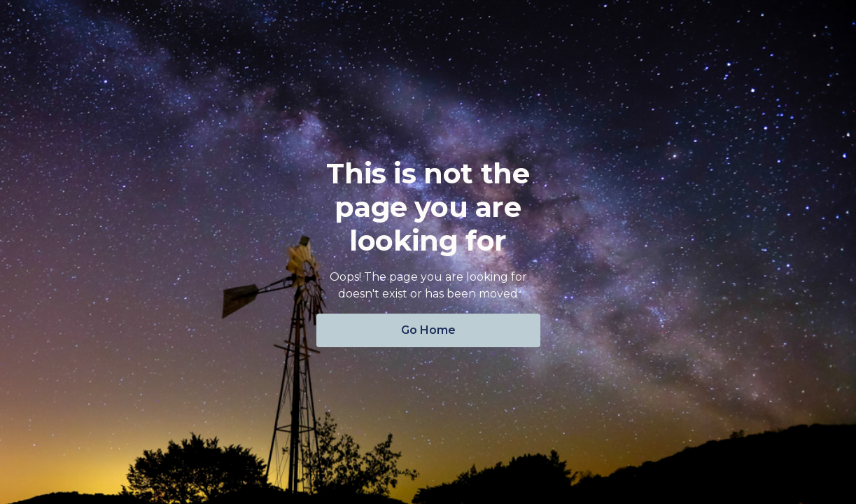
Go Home (428, 330)
